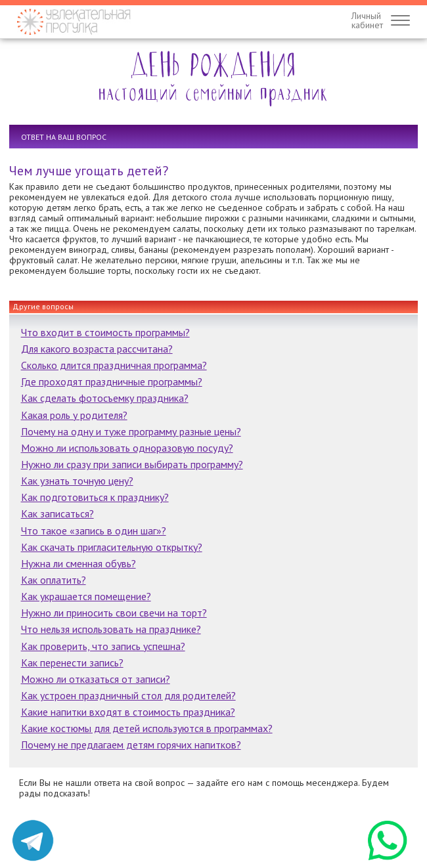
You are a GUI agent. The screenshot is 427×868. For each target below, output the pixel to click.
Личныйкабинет (367, 20)
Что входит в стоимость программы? (105, 332)
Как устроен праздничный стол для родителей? (128, 695)
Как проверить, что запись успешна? (103, 646)
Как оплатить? (54, 580)
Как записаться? (57, 513)
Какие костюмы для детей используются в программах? (147, 728)
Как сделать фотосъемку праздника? (105, 398)
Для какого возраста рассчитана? (97, 349)
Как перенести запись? (72, 662)
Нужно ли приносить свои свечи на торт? (114, 613)
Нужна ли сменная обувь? (79, 563)
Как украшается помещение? (86, 596)
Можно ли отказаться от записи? (96, 679)
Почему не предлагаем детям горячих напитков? (131, 745)
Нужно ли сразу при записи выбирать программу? (132, 464)
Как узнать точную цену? (77, 481)
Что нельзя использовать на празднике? (111, 629)
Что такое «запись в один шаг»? (94, 531)
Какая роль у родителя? (74, 415)
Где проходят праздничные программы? (112, 381)
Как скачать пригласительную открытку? (112, 547)
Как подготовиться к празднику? (95, 497)
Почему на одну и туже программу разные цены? (131, 431)
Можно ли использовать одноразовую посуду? (127, 448)
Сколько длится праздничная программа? (114, 365)
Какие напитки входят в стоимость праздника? (128, 712)
